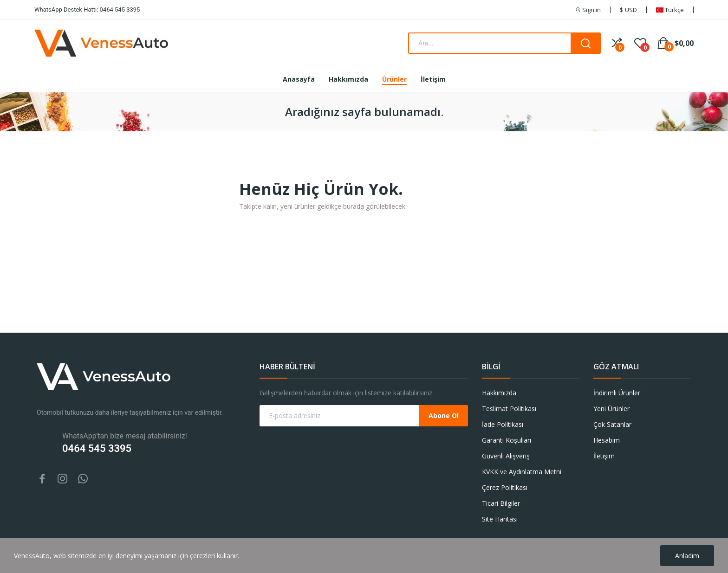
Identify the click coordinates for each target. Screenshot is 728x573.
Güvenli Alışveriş (506, 456)
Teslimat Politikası (509, 409)
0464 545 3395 (97, 448)
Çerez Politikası (505, 487)
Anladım (687, 556)
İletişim (604, 456)
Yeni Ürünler (611, 409)
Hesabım (607, 440)
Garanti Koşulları (507, 440)
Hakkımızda (499, 393)
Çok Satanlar (612, 424)
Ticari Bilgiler (501, 503)
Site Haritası (500, 519)
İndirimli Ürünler (617, 393)
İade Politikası (503, 424)
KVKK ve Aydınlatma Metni (522, 472)
